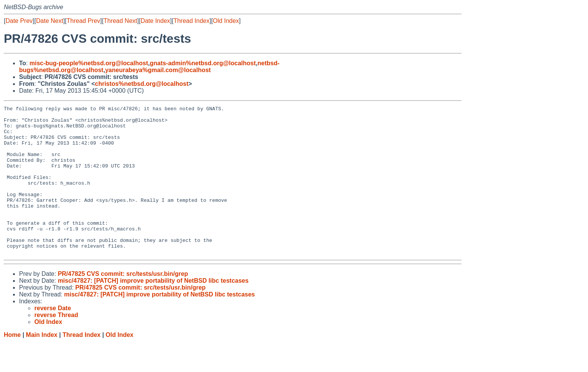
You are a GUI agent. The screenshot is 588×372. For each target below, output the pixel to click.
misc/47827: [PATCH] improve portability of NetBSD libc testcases (153, 310)
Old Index (226, 21)
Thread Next (120, 21)
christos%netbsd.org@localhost (142, 84)
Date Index (155, 21)
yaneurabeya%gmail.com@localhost (158, 70)
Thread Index (192, 21)
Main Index (42, 365)
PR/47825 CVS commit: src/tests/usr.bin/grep (123, 304)
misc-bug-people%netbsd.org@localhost (89, 63)
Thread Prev (84, 21)
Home (12, 365)
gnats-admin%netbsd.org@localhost (203, 63)
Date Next (49, 21)
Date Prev (19, 21)
